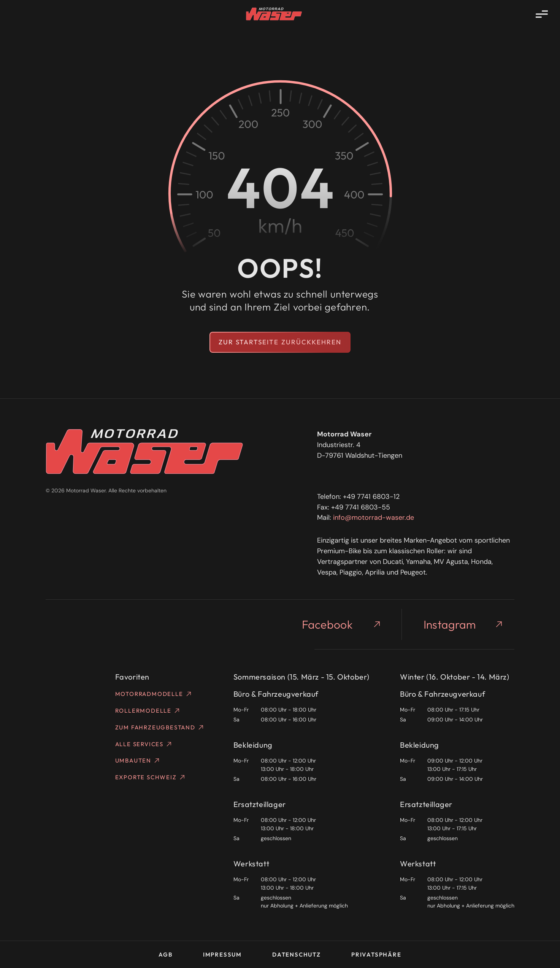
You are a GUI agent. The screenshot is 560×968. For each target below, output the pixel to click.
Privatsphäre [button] (376, 954)
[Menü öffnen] (542, 14)
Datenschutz (297, 954)
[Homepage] (274, 14)
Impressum (222, 954)
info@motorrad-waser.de (374, 517)
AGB (165, 954)
